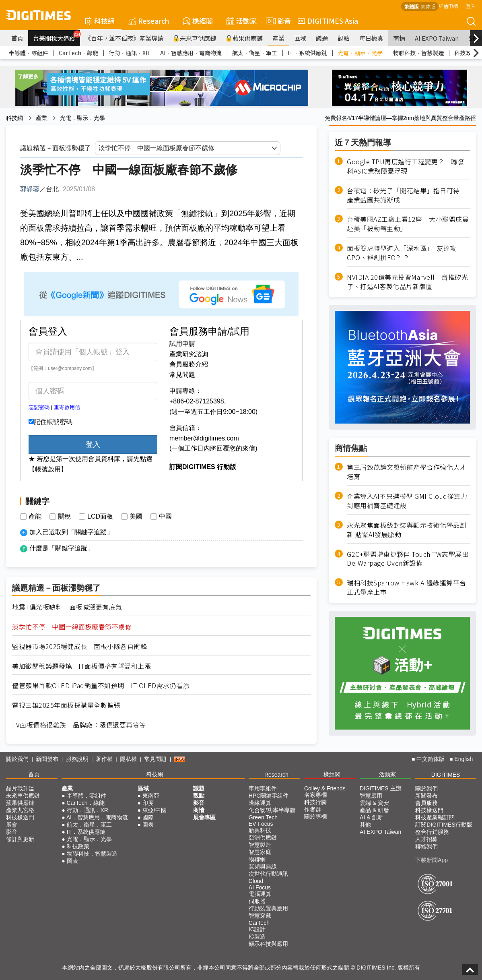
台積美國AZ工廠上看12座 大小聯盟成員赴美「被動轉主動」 (408, 224)
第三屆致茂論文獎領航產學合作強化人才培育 (407, 472)
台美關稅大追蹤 (57, 36)
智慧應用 (371, 796)
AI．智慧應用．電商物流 (191, 53)
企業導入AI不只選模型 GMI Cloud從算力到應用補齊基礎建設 (407, 501)
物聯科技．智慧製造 (418, 53)
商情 (399, 38)
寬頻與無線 (263, 866)
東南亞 (151, 796)
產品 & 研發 (374, 810)
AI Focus (260, 887)
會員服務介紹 (189, 364)
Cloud (256, 881)
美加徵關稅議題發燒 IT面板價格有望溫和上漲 (81, 666)
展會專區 (204, 817)
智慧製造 (260, 845)
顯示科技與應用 (268, 944)
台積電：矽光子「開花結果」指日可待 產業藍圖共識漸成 (407, 195)
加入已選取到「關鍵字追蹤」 (71, 532)
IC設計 (257, 929)
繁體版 (412, 6)
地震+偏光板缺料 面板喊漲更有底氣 (67, 607)
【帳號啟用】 (48, 469)
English (463, 759)
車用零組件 (263, 788)
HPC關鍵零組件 (269, 796)
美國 (136, 517)
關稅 (64, 517)
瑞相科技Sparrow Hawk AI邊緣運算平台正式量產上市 (407, 587)
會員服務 (426, 803)
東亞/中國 (154, 810)
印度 (148, 803)
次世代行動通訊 (268, 874)
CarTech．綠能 (78, 53)
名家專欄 (315, 795)
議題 (322, 38)
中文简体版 (431, 759)
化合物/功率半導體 (272, 810)
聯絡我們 (426, 846)
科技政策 (466, 53)
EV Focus (261, 824)
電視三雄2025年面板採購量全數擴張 (66, 705)
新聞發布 (47, 759)
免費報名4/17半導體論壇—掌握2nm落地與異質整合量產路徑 (400, 118)
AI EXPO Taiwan (437, 38)
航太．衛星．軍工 (255, 53)
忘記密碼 (39, 407)
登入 (471, 6)
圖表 (72, 861)
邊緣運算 (260, 803)
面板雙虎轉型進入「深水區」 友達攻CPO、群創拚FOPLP (402, 253)
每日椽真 (371, 38)
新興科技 (260, 830)
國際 (148, 817)
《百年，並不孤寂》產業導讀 (124, 38)
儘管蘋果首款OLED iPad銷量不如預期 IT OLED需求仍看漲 (101, 685)
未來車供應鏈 (195, 38)
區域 (300, 38)
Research (149, 21)
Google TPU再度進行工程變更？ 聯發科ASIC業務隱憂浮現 (406, 166)
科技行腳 (315, 802)
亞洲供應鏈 (263, 837)
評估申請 (448, 6)
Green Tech (263, 817)
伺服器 (257, 901)
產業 (278, 38)
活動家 (242, 21)
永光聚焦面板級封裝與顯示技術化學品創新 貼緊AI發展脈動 (407, 530)
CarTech (259, 923)
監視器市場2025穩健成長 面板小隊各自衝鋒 (79, 646)
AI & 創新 (371, 817)
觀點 (344, 38)
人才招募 (426, 839)
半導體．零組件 (29, 53)
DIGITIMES (446, 775)
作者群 (313, 809)
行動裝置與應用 (268, 908)
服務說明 (77, 759)
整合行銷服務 (432, 832)
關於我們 (17, 759)
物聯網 (257, 859)
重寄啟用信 (67, 407)
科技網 (100, 21)
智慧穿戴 (260, 916)
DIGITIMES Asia (328, 21)
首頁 (17, 38)
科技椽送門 (20, 817)
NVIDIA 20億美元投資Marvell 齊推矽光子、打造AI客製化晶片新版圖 (407, 282)
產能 (35, 517)
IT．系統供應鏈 (307, 53)
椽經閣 (198, 21)
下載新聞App (432, 860)
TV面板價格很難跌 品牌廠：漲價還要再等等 (79, 725)
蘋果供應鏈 (244, 38)
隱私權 (128, 759)
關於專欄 (315, 817)
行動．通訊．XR (129, 53)
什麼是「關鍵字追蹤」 (62, 548)
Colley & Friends (325, 788)
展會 (12, 825)
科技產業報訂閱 (435, 817)
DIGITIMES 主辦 (380, 788)
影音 (277, 21)
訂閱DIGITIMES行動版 (444, 825)
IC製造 (257, 937)
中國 (165, 517)
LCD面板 (100, 517)
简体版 (428, 6)
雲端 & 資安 (374, 803)
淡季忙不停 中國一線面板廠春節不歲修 (72, 627)
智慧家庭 (260, 852)
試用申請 (182, 344)
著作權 (104, 759)
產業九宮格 (20, 810)
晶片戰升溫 (20, 788)
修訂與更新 (20, 839)
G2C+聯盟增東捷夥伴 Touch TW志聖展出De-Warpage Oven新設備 (408, 559)
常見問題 (182, 375)
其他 (365, 825)
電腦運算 (260, 894)
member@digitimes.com (204, 438)
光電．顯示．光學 (360, 53)
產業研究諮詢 (189, 354)
